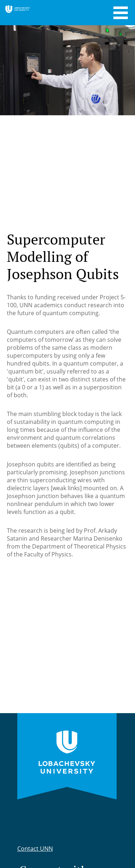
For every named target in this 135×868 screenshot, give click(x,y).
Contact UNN (35, 849)
